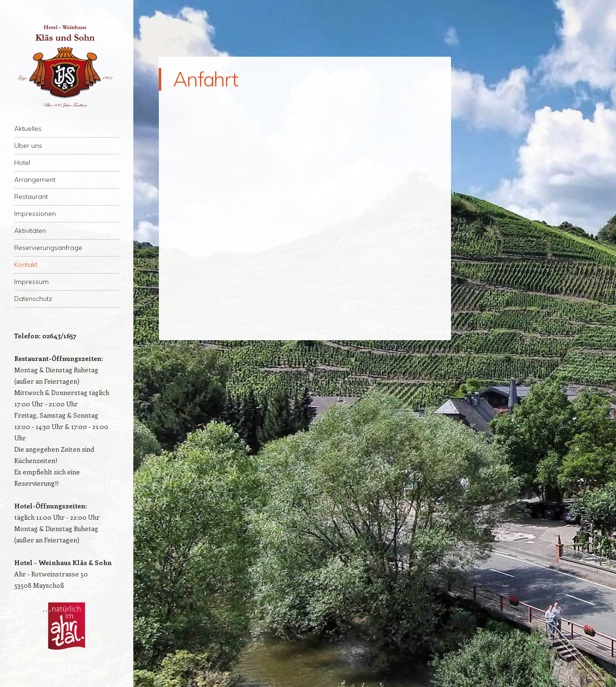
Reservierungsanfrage (48, 248)
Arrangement (35, 180)
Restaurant (31, 197)
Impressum (31, 282)
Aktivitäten (30, 231)
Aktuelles (28, 129)
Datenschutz (33, 299)
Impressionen (35, 214)
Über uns (28, 146)
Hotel (22, 163)
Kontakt (26, 265)
